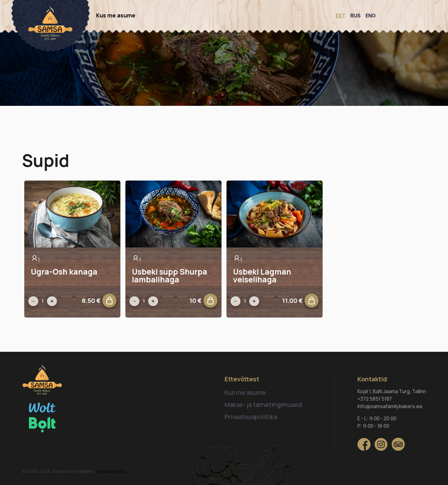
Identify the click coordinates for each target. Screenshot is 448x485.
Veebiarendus (111, 471)
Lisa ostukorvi (112, 302)
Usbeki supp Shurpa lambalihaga (170, 275)
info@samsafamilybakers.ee (390, 406)
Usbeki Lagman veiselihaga (262, 275)
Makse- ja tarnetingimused (263, 405)
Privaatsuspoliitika (251, 417)
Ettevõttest (242, 379)
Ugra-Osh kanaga (64, 272)
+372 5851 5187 (375, 399)
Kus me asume (116, 15)
